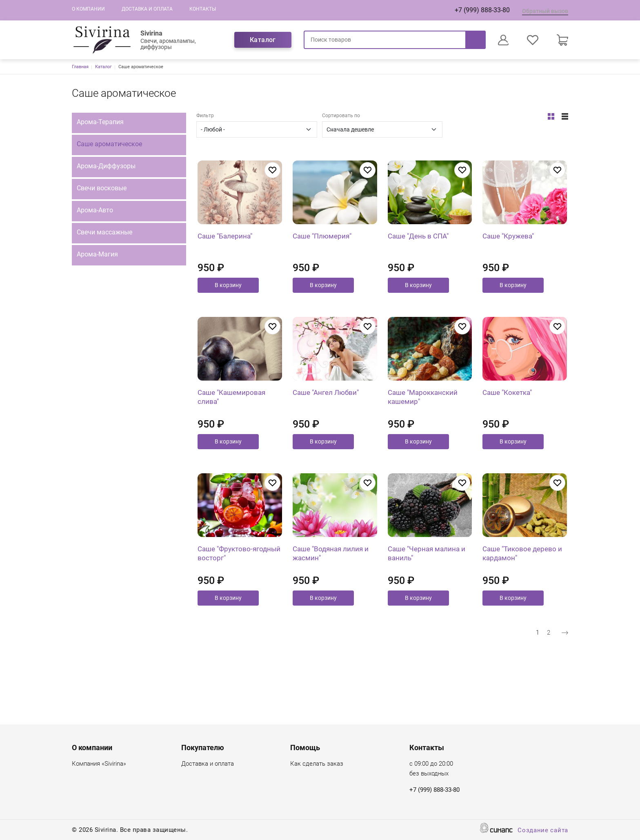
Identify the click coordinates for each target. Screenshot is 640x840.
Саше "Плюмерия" (322, 255)
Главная (80, 67)
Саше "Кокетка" (507, 430)
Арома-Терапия (100, 122)
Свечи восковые (102, 188)
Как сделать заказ (317, 764)
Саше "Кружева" (508, 255)
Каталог (263, 40)
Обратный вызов (545, 11)
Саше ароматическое (109, 144)
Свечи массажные (104, 232)
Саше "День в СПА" (418, 255)
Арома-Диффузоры (106, 166)
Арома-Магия (97, 254)
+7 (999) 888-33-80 (482, 10)
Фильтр (205, 116)
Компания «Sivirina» (99, 764)
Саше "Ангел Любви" (326, 430)
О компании (88, 9)
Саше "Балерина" (225, 255)
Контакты (203, 9)
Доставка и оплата (147, 9)
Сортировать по (341, 116)
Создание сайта (543, 831)
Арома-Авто (95, 210)
